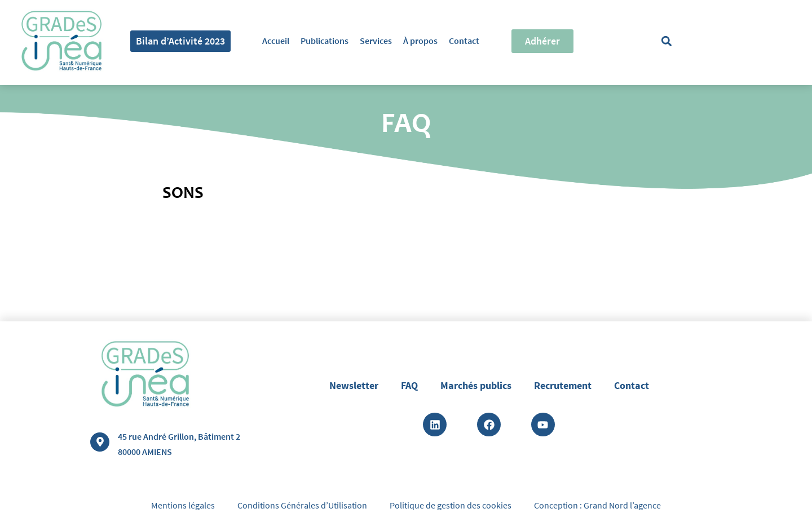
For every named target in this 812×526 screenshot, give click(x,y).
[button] (667, 41)
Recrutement (563, 385)
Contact (464, 41)
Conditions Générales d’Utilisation (302, 505)
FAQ (409, 385)
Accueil (276, 41)
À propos (420, 41)
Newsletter (354, 385)
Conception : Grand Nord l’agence (597, 505)
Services (376, 41)
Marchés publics (476, 385)
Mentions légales (183, 505)
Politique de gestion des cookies (451, 505)
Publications (325, 41)
